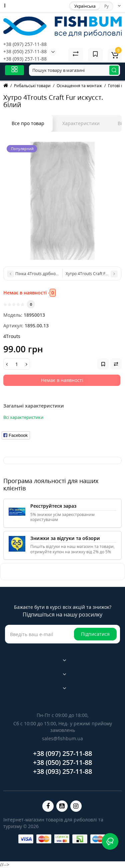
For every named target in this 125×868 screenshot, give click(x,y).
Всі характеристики (23, 417)
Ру (106, 6)
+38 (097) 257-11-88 (25, 44)
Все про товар (28, 123)
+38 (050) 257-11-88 (25, 51)
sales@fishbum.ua (62, 738)
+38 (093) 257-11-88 (25, 59)
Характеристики (81, 123)
